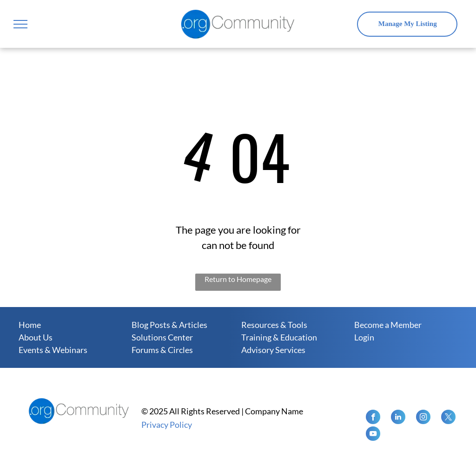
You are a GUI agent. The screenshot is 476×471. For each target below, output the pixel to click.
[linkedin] (398, 418)
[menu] (20, 24)
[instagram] (423, 418)
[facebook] (373, 418)
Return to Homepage (238, 279)
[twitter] (448, 418)
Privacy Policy (167, 425)
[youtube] (373, 435)
